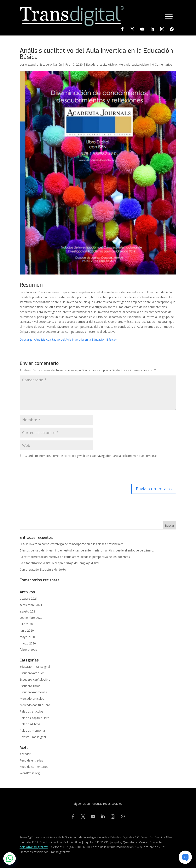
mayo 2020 (27, 637)
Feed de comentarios (34, 767)
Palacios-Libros (30, 724)
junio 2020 (27, 630)
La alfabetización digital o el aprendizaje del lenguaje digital (59, 563)
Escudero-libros (30, 686)
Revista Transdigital (33, 737)
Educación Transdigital (35, 667)
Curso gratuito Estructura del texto (43, 569)
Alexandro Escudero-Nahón (44, 64)
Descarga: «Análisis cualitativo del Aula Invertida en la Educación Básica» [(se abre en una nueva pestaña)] (68, 339)
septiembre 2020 (31, 618)
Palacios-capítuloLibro (34, 718)
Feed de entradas (31, 760)
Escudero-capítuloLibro (101, 64)
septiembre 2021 (31, 605)
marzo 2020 (28, 643)
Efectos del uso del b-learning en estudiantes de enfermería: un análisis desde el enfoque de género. (87, 550)
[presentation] (51, 471)
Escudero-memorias (33, 692)
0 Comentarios (162, 64)
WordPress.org (30, 773)
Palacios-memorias (33, 730)
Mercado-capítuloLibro (134, 64)
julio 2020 (26, 624)
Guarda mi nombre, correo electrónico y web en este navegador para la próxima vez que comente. (91, 456)
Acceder (25, 754)
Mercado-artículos (32, 699)
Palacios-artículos (31, 711)
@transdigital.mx (37, 847)
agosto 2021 (28, 611)
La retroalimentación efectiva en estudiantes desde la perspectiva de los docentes (75, 557)
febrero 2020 (28, 650)
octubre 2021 (29, 598)
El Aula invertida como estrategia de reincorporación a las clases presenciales (72, 544)
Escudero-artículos (32, 673)
